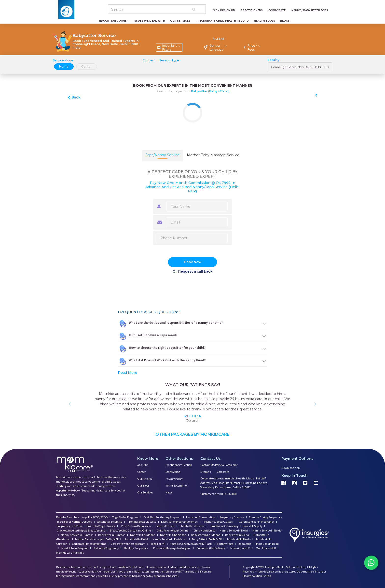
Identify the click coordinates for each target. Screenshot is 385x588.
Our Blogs (143, 485)
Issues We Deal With (149, 21)
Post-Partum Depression (136, 526)
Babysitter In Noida (237, 535)
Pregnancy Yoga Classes (218, 522)
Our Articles (145, 479)
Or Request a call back (192, 271)
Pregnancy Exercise (232, 517)
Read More (128, 373)
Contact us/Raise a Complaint (219, 465)
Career (141, 472)
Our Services (180, 21)
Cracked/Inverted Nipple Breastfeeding (81, 530)
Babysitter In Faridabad (206, 535)
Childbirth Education (193, 526)
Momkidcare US (240, 548)
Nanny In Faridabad (143, 535)
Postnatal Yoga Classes (101, 526)
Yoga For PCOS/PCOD (95, 517)
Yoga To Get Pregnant (126, 517)
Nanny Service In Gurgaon (77, 535)
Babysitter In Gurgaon (112, 535)
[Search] (157, 9)
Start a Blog (173, 472)
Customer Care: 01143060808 (218, 494)
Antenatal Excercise (110, 522)
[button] (70, 404)
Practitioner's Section (179, 465)
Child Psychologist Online (173, 530)
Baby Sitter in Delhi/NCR (207, 539)
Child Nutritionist (204, 530)
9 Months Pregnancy (106, 548)
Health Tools (264, 21)
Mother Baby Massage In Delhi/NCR (97, 539)
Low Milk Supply (253, 526)
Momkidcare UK (266, 548)
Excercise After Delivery (211, 548)
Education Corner (114, 21)
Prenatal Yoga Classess (142, 522)
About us (143, 465)
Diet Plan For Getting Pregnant (162, 517)
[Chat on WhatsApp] (370, 563)
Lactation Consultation (201, 517)
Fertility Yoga (225, 544)
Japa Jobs (244, 544)
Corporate (223, 472)
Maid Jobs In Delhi (267, 544)
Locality (274, 60)
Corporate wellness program (128, 544)
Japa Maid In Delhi (136, 539)
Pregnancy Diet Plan (69, 526)
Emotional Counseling (224, 526)
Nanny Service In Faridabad (170, 539)
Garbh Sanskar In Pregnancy (257, 522)
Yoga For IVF (158, 544)
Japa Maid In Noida (239, 539)
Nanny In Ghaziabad (173, 535)
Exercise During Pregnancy (266, 517)
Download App (290, 468)
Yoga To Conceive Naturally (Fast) (191, 544)
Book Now (193, 262)
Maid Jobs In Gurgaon (75, 548)
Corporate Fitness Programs (89, 544)
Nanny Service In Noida (267, 530)
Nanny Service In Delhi (234, 530)
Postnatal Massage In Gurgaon (172, 548)
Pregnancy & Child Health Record (222, 21)
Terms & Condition (177, 485)
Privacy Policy (174, 479)
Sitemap (206, 472)
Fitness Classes (165, 526)
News (169, 492)
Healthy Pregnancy (136, 548)
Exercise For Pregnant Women (180, 522)
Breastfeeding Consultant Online (130, 530)
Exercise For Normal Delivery (75, 522)
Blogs (285, 21)
